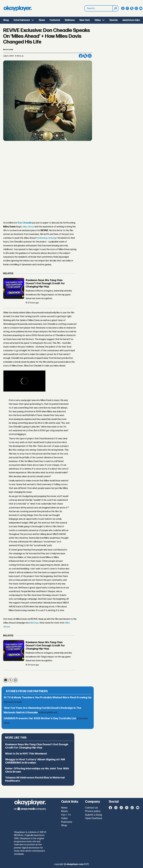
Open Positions (94, 818)
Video (98, 20)
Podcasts (67, 822)
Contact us (91, 808)
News (42, 20)
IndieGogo (34, 623)
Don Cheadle (25, 223)
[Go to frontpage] (18, 8)
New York (85, 20)
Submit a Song (93, 815)
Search (85, 6)
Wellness (70, 20)
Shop (6, 20)
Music (65, 811)
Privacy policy (93, 811)
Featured (55, 20)
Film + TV (66, 815)
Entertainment (22, 20)
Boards (114, 20)
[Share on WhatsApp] (90, 56)
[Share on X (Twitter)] (85, 56)
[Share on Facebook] (81, 56)
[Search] (115, 8)
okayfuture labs (131, 20)
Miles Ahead (28, 227)
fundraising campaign (47, 238)
